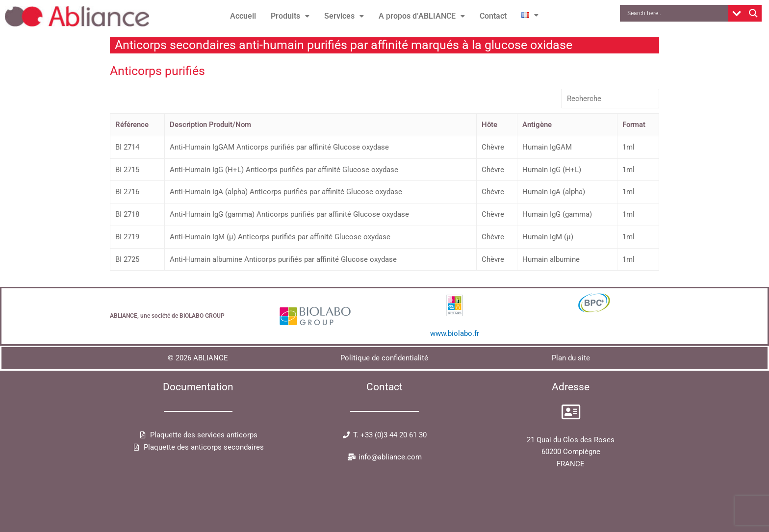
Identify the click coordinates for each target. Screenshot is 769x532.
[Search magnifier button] (753, 13)
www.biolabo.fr (455, 333)
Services (344, 16)
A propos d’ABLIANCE (422, 16)
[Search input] (676, 13)
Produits (290, 16)
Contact (493, 16)
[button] (290, 16)
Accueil (243, 16)
